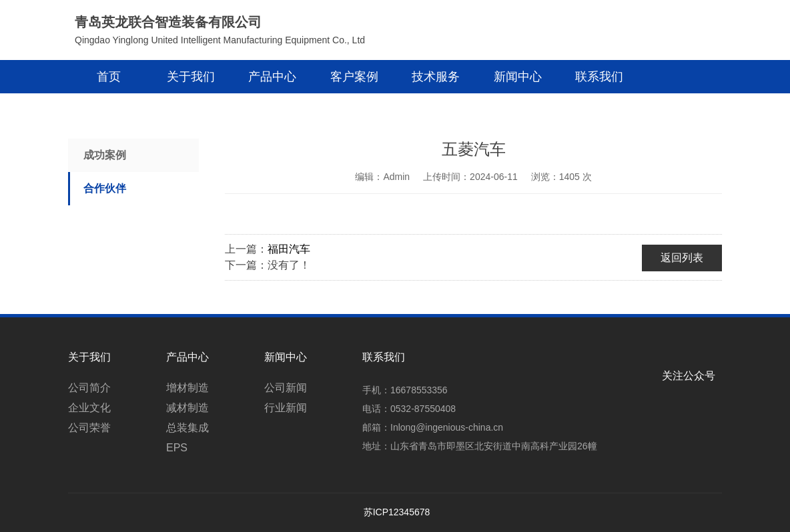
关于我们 (191, 77)
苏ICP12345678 (397, 512)
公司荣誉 (89, 428)
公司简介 (89, 388)
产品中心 (272, 77)
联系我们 (599, 77)
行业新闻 (286, 408)
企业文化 (89, 408)
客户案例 (354, 77)
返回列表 (682, 258)
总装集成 (187, 428)
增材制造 (187, 388)
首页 (109, 77)
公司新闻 (286, 388)
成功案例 (105, 155)
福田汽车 (289, 249)
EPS (177, 448)
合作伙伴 (105, 188)
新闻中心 (518, 77)
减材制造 (187, 408)
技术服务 (436, 77)
